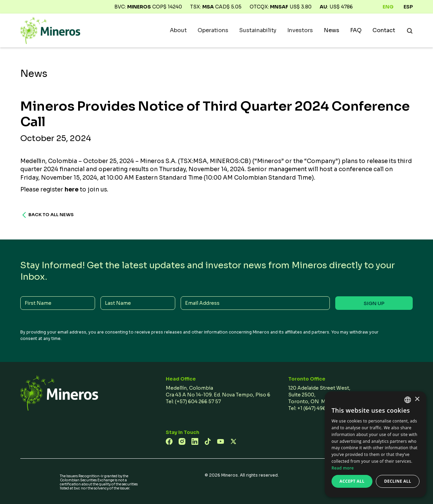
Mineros (139, 7)
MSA (208, 7)
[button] (178, 30)
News (332, 30)
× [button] (417, 399)
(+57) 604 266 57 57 (198, 402)
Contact (384, 30)
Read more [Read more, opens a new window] (343, 468)
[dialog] (375, 444)
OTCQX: (269, 7)
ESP (408, 7)
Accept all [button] (352, 481)
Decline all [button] (398, 481)
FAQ (356, 30)
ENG (388, 7)
